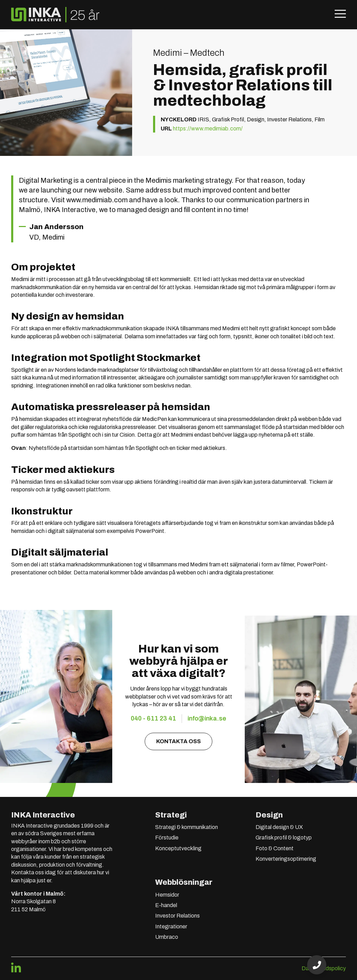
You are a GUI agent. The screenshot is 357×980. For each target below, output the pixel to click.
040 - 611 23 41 (153, 718)
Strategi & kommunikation (187, 827)
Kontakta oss (178, 741)
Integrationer (171, 926)
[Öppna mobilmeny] (340, 15)
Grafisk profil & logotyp (284, 838)
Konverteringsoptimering (286, 859)
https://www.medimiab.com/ (208, 129)
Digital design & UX (279, 827)
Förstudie (167, 838)
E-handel (166, 905)
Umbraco (167, 937)
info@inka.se (207, 718)
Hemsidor (167, 895)
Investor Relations (177, 916)
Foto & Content (275, 848)
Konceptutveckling (178, 848)
